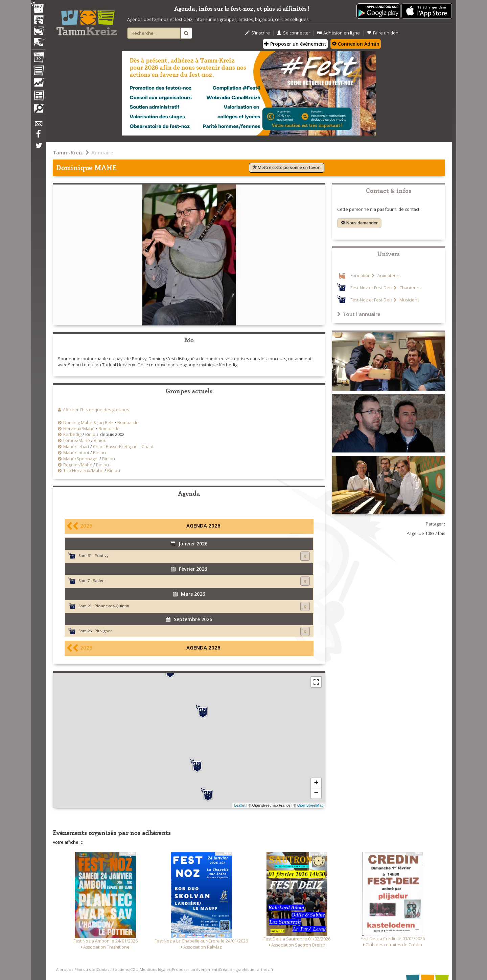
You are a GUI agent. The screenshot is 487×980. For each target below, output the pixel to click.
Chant (148, 447)
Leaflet (240, 805)
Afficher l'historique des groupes (96, 410)
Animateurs (388, 276)
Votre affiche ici (68, 842)
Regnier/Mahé (78, 465)
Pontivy (102, 555)
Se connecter (294, 33)
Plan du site (85, 969)
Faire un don (383, 33)
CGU (134, 969)
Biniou (92, 434)
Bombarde (128, 423)
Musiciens (409, 300)
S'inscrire (258, 33)
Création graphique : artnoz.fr (246, 969)
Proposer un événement (195, 969)
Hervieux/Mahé (79, 429)
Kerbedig (72, 434)
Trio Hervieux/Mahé (83, 471)
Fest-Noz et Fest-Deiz (372, 288)
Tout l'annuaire (359, 314)
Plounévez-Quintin (112, 606)
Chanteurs (409, 288)
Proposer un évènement (295, 44)
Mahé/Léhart (76, 447)
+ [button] (316, 783)
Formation (361, 276)
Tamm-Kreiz (68, 152)
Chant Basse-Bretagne (115, 447)
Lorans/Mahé (77, 440)
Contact (104, 969)
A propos (65, 969)
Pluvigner (103, 631)
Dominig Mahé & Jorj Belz (88, 423)
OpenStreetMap (310, 805)
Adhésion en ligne (339, 33)
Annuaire (102, 152)
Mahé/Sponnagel (81, 459)
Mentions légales (155, 969)
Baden (99, 580)
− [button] (316, 793)
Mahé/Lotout (76, 453)
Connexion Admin (356, 44)
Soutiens (120, 969)
